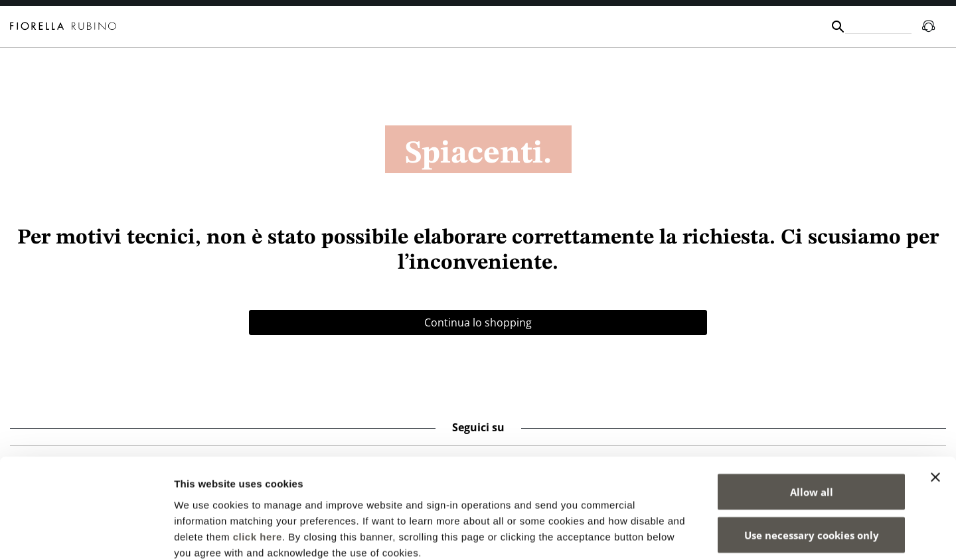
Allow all (812, 419)
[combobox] (878, 26)
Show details (697, 534)
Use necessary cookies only (812, 463)
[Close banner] (935, 405)
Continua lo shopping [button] (478, 322)
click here (258, 464)
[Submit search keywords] (838, 27)
